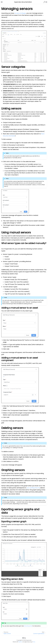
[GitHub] (23, 638)
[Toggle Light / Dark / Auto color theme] (44, 2)
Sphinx (20, 642)
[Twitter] (25, 638)
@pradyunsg (28, 642)
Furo (34, 642)
